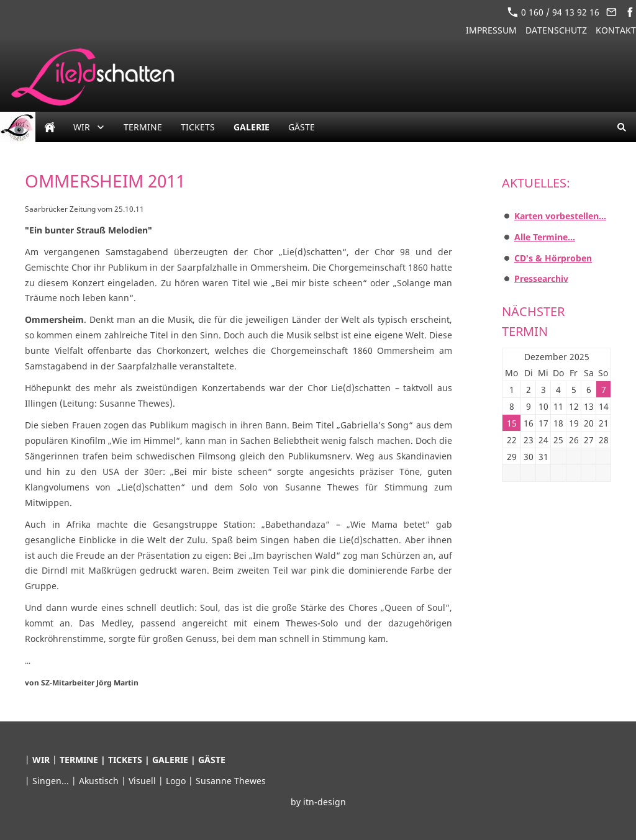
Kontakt (616, 30)
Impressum (491, 30)
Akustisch (100, 781)
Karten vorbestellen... (560, 216)
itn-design (325, 802)
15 (512, 423)
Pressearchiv (541, 278)
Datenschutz (556, 30)
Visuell (143, 781)
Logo (177, 781)
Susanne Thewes (231, 781)
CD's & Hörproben (553, 258)
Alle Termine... (545, 237)
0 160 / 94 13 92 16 (553, 12)
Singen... (52, 781)
